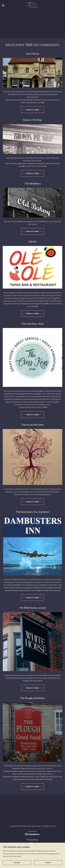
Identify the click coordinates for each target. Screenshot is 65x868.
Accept (48, 863)
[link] (32, 5)
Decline (17, 863)
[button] (6, 5)
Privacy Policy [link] (32, 840)
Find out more (32, 110)
